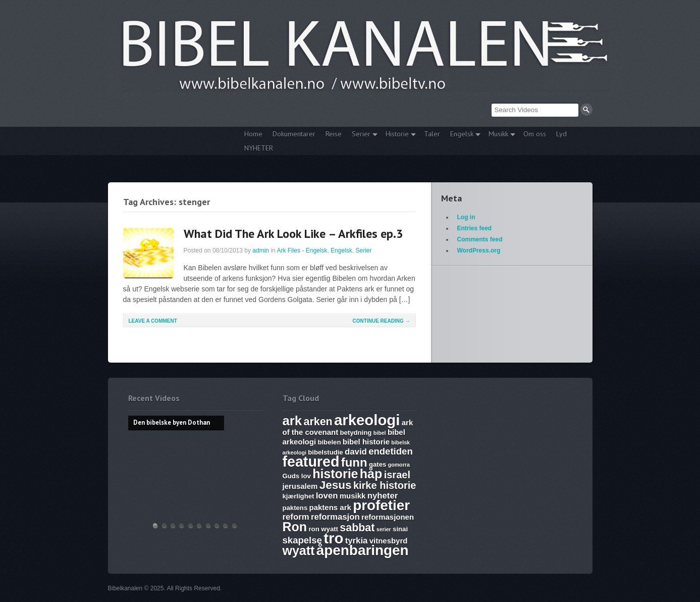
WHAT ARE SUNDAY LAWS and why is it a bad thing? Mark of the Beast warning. (191, 525)
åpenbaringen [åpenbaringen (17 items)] (363, 550)
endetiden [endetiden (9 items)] (391, 451)
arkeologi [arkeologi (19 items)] (367, 420)
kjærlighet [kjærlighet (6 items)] (299, 496)
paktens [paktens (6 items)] (295, 508)
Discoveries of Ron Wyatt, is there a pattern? (182, 525)
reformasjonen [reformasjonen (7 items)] (388, 517)
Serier (362, 135)
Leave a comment (153, 321)
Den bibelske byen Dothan (155, 525)
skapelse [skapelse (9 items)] (302, 540)
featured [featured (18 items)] (311, 462)
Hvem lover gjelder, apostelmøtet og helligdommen (165, 525)
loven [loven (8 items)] (327, 496)
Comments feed (480, 239)
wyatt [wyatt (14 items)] (299, 550)
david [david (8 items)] (356, 452)
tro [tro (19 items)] (333, 538)
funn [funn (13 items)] (354, 462)
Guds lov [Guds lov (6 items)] (297, 476)
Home (253, 134)
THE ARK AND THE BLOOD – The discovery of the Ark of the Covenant (173, 525)
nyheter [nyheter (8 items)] (383, 496)
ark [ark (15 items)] (292, 421)
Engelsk (463, 135)
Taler (432, 134)
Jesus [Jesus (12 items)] (336, 485)
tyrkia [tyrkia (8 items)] (357, 541)
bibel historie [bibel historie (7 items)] (366, 442)
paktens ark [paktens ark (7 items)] (330, 507)
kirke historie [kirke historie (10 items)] (385, 485)
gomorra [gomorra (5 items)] (399, 465)
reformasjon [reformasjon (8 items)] (335, 517)
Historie (398, 135)
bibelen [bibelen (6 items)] (329, 442)
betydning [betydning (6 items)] (356, 433)
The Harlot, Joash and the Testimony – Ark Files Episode (208, 525)
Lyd (561, 134)
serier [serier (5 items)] (384, 529)
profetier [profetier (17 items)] (381, 505)
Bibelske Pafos (235, 525)
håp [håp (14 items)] (371, 474)
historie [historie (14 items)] (335, 474)
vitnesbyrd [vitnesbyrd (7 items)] (389, 541)
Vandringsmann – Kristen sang (226, 525)
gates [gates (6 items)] (378, 464)
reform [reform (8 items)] (296, 517)
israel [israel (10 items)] (397, 475)
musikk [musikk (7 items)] (353, 496)
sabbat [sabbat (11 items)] (357, 528)
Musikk (499, 135)
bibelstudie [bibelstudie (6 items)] (325, 452)
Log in (466, 217)
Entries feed (475, 228)
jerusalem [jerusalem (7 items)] (300, 486)
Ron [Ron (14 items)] (295, 527)
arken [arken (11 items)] (318, 422)
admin (261, 250)
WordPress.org (479, 250)
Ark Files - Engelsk (302, 250)
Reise (334, 134)
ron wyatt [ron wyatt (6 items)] (323, 529)
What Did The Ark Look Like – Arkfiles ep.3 (293, 234)
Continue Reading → (382, 321)
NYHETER (259, 148)
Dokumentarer (294, 134)
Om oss (535, 134)
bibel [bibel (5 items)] (380, 433)
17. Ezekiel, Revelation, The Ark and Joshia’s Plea (199, 525)
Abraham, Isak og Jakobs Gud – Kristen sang (217, 525)
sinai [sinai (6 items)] (400, 529)
